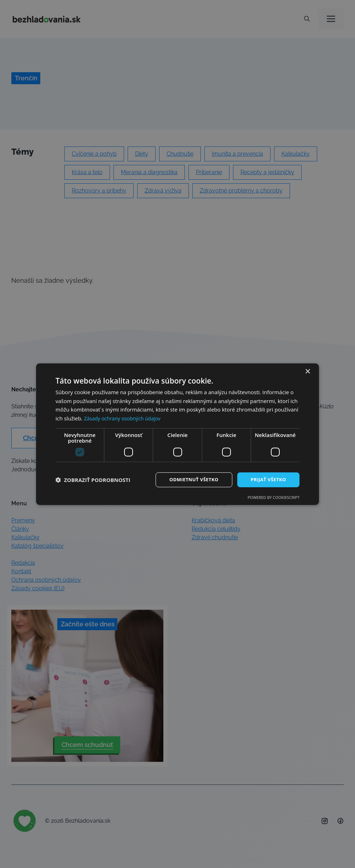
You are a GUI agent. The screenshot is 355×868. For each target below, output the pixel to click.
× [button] (307, 371)
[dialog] (177, 434)
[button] (93, 480)
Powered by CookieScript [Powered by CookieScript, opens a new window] (273, 498)
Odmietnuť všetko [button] (190, 479)
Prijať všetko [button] (267, 479)
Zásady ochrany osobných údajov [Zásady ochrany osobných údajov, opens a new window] (125, 418)
